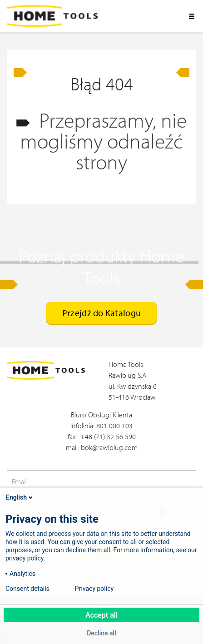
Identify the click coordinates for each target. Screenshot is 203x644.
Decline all (101, 633)
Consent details (27, 589)
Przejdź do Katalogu (101, 313)
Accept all (101, 615)
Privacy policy (94, 589)
